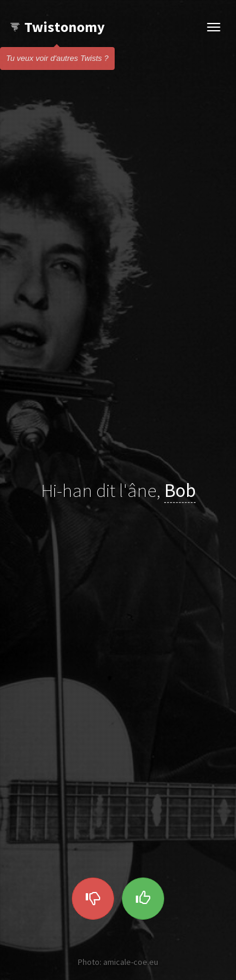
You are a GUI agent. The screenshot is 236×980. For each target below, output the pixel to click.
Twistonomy (57, 27)
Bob (180, 490)
